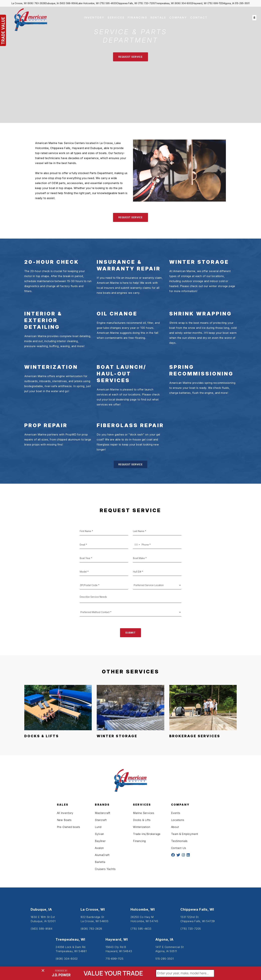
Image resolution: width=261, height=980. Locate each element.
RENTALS (158, 18)
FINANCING (137, 18)
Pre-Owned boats (69, 827)
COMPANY (178, 18)
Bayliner (100, 841)
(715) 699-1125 (215, 3)
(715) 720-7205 (146, 3)
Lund (98, 827)
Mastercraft (103, 813)
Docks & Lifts (142, 820)
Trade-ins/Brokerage (147, 834)
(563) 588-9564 (68, 3)
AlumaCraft (102, 855)
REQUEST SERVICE (130, 57)
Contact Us (179, 848)
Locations (178, 820)
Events (176, 813)
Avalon (99, 848)
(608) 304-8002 (184, 3)
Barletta (100, 862)
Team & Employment (185, 834)
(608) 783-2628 (36, 3)
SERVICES (116, 18)
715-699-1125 (115, 959)
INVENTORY (94, 18)
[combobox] (137, 545)
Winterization (142, 827)
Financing (139, 841)
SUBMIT (130, 633)
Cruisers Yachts (105, 869)
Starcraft (101, 820)
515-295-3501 (242, 3)
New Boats (64, 820)
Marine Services (144, 813)
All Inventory (65, 813)
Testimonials (179, 841)
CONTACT (199, 18)
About (175, 827)
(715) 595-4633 (108, 3)
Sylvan (99, 834)
